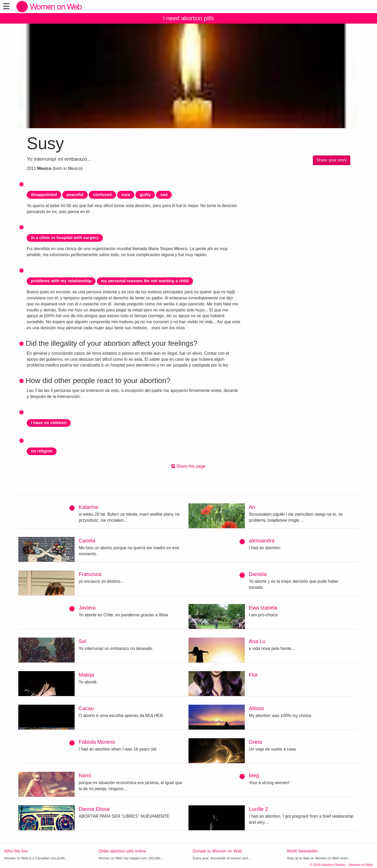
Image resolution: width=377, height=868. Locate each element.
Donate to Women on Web (217, 851)
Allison (257, 708)
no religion (42, 451)
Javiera (87, 608)
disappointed (44, 195)
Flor (253, 675)
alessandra (262, 541)
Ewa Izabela (263, 608)
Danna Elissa (94, 809)
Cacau (86, 708)
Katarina (89, 507)
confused (102, 195)
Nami (85, 775)
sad (164, 195)
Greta (256, 742)
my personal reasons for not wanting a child (145, 281)
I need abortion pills (188, 18)
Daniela (258, 574)
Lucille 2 (259, 809)
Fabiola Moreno (97, 742)
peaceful (75, 195)
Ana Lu (257, 641)
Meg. (255, 775)
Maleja (87, 675)
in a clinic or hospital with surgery (65, 238)
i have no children (49, 423)
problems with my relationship (61, 281)
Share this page (189, 466)
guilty (145, 195)
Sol (83, 641)
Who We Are (16, 851)
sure (126, 195)
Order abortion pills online (122, 851)
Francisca (90, 574)
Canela (87, 541)
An (252, 507)
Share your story (332, 160)
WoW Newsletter (303, 851)
